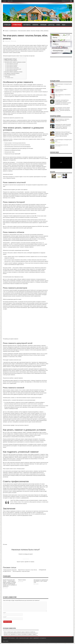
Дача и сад (51, 25)
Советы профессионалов (10, 75)
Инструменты (27, 25)
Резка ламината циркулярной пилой (14, 69)
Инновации (43, 25)
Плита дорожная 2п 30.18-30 (62, 145)
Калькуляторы (58, 51)
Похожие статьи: (10, 78)
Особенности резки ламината (11, 61)
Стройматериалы (17, 25)
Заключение (7, 76)
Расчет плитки (22, 580)
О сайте (5, 1)
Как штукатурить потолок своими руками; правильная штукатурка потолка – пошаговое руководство (63, 109)
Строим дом (7, 25)
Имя (4, 613)
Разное (58, 25)
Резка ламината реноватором (13, 68)
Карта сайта (10, 1)
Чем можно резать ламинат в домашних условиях (15, 62)
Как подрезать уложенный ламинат (12, 73)
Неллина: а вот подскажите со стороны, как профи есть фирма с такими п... (20, 634)
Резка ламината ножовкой (12, 70)
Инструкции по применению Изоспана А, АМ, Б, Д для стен (41, 581)
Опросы (56, 44)
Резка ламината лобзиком (12, 66)
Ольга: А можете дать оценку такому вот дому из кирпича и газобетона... (20, 632)
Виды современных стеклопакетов (63, 95)
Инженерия (35, 25)
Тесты (55, 37)
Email (5, 617)
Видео (64, 25)
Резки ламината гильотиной (12, 64)
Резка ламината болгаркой (12, 65)
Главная (6, 31)
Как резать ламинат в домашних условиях (14, 72)
